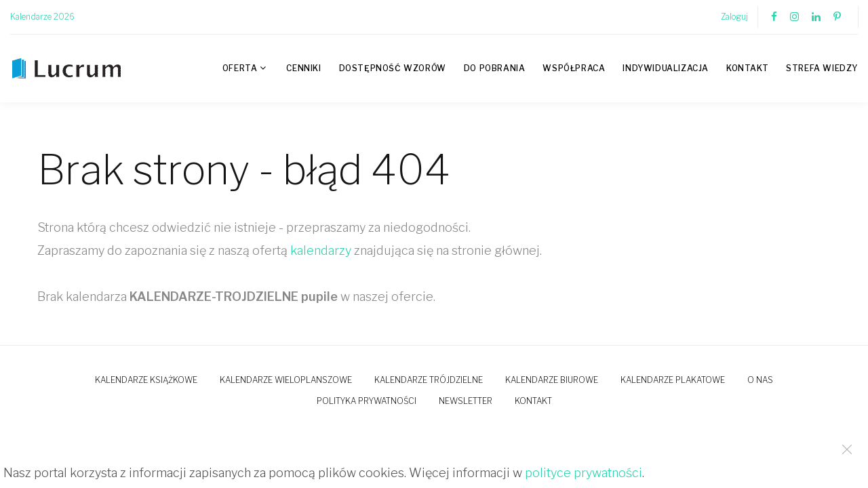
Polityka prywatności (367, 401)
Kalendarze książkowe (146, 380)
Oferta (240, 68)
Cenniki (303, 68)
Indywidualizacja (666, 68)
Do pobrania (495, 68)
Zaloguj (734, 17)
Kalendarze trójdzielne (429, 380)
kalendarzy (321, 250)
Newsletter (466, 401)
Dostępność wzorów (393, 68)
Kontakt (747, 68)
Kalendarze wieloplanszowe (286, 380)
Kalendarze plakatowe (673, 380)
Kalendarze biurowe (552, 380)
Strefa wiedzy (822, 68)
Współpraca (574, 68)
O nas (760, 380)
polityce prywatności (584, 473)
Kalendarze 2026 (42, 17)
